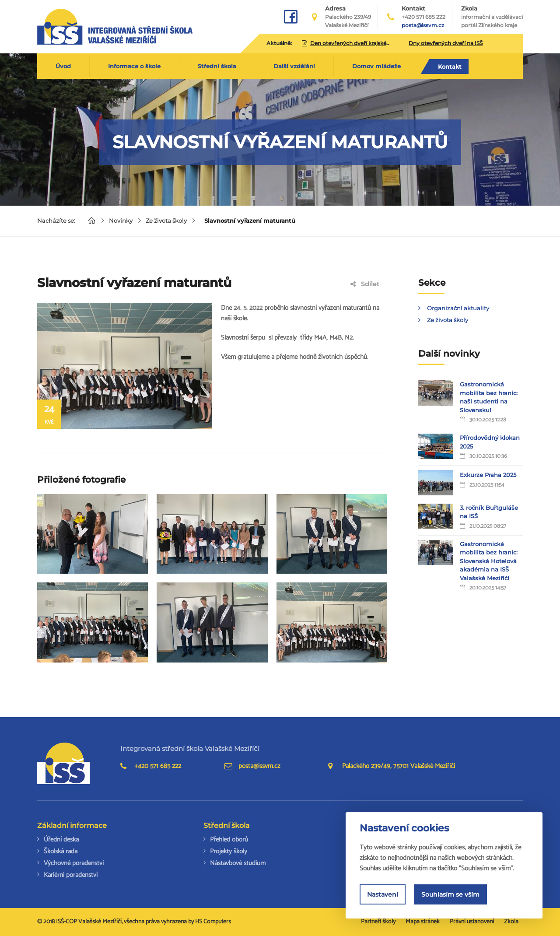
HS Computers (213, 922)
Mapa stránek (423, 922)
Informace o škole (134, 66)
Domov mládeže (376, 66)
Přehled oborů (229, 840)
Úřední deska (61, 840)
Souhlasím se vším (450, 894)
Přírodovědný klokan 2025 (490, 442)
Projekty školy (229, 851)
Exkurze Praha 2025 (488, 475)
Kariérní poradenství (71, 875)
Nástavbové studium (238, 863)
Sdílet (365, 284)
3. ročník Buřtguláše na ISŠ (489, 512)
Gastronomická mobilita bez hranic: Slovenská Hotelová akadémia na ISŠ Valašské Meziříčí (489, 561)
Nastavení (383, 894)
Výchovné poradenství (74, 863)
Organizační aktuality (458, 308)
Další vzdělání (294, 66)
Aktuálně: (279, 43)
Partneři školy (378, 922)
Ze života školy (166, 221)
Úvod (63, 66)
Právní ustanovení (472, 922)
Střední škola (217, 66)
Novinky (121, 221)
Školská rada (61, 851)
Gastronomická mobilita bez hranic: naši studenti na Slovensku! (489, 397)
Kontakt (450, 67)
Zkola (492, 17)
